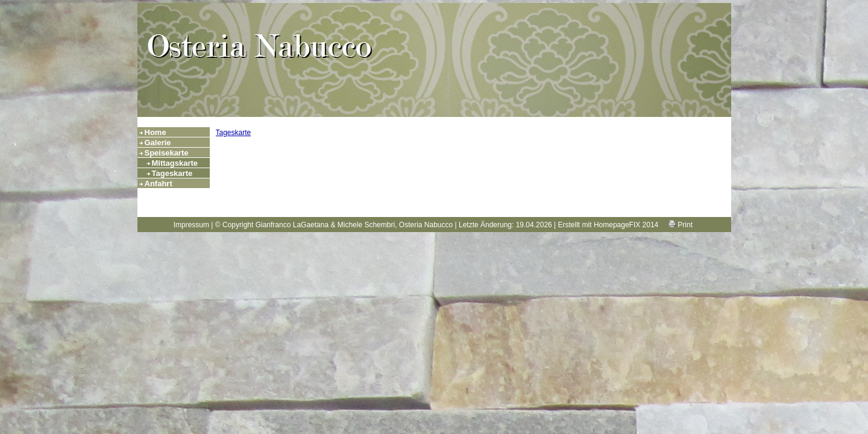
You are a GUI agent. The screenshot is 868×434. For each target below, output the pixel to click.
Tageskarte (172, 173)
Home (156, 132)
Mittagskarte (175, 163)
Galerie (158, 143)
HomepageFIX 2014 (626, 225)
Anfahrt (159, 184)
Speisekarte (167, 153)
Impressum (191, 225)
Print (681, 225)
